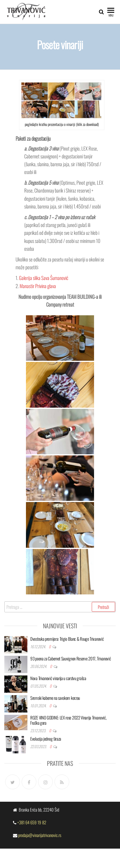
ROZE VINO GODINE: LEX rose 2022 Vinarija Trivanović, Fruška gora (68, 720)
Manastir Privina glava (38, 286)
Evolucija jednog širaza (46, 739)
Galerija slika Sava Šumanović (44, 278)
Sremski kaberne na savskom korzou (55, 698)
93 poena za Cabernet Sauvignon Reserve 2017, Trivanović (71, 658)
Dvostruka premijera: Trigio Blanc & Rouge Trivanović (67, 639)
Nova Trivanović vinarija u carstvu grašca (58, 678)
